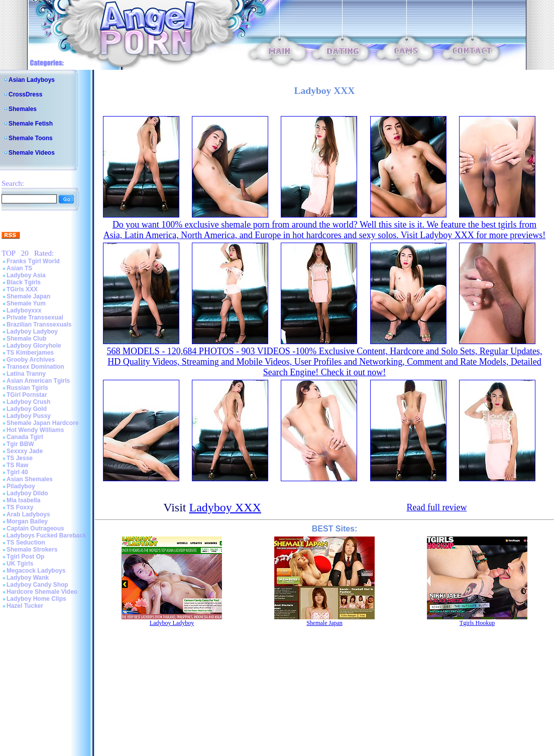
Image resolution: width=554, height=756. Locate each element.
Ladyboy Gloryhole (34, 346)
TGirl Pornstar (27, 395)
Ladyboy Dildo (27, 493)
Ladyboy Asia (26, 275)
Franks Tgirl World (33, 261)
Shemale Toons (31, 138)
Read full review (436, 507)
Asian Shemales (30, 479)
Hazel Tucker (25, 606)
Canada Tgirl (25, 437)
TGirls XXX (22, 289)
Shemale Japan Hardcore (42, 423)
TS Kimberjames (30, 353)
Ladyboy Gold (27, 409)
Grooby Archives (31, 360)
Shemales (23, 109)
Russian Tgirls (27, 388)
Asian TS (19, 268)
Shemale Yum (26, 303)
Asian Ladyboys (32, 80)
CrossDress (25, 94)
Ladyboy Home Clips (36, 599)
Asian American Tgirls (38, 381)
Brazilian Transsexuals (39, 325)
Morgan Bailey (27, 521)
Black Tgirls (24, 282)
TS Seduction (26, 543)
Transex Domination (35, 367)
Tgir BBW (20, 444)
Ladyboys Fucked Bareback (46, 535)
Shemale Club (26, 339)
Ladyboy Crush (28, 402)
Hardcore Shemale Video (42, 592)
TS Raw (17, 465)
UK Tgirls (20, 564)
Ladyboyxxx (24, 310)
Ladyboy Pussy (29, 416)
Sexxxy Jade (25, 451)
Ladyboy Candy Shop (37, 585)
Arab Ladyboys (28, 514)
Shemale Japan (28, 296)
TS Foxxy (20, 507)
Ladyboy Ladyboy (32, 332)
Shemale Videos (32, 153)
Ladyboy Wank (28, 578)
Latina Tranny (26, 374)
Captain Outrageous (35, 528)
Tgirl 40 (17, 472)
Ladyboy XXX (225, 507)
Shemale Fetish (31, 124)
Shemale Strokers (32, 550)
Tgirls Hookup (477, 623)
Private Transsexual (35, 317)
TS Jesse (20, 458)
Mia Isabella (23, 500)
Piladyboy (21, 486)
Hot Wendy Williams (35, 430)
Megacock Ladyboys (36, 571)
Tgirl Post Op (25, 557)
